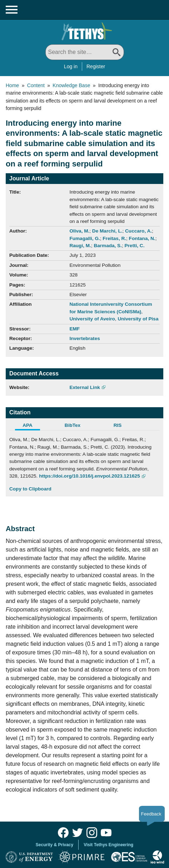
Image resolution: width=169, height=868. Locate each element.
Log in (71, 66)
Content (36, 85)
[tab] (32, 426)
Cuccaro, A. (138, 231)
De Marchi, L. (107, 231)
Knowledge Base (71, 85)
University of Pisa (138, 319)
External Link (84, 387)
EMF (74, 329)
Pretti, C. (135, 246)
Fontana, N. (142, 238)
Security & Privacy (54, 845)
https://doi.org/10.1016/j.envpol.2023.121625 (90, 476)
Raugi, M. (80, 246)
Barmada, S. (108, 246)
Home (12, 85)
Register (96, 66)
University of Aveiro (92, 319)
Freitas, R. (114, 238)
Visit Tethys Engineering (108, 845)
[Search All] (85, 52)
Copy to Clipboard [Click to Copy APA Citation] (30, 489)
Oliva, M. (79, 231)
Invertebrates (84, 338)
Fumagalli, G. (84, 238)
